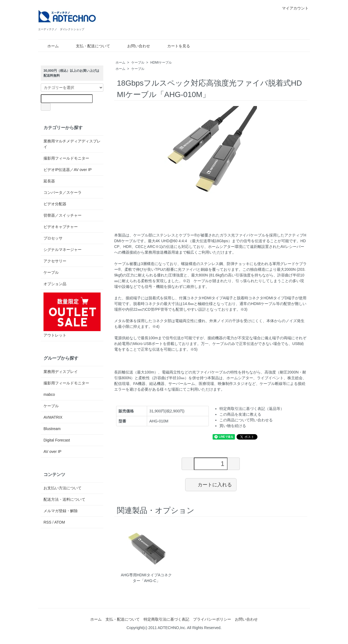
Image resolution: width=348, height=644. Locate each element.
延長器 (49, 181)
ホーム (49, 46)
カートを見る (175, 46)
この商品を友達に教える (240, 414)
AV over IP (52, 452)
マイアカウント (292, 8)
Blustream (52, 429)
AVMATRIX (53, 417)
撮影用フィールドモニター (66, 158)
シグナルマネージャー (63, 250)
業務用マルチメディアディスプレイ (72, 144)
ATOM (60, 522)
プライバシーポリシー (212, 619)
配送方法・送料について (64, 499)
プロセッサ (53, 238)
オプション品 (55, 284)
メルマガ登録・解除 (61, 511)
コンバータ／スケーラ (63, 192)
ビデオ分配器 (55, 204)
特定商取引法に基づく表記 (166, 619)
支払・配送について (89, 46)
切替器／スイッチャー (63, 215)
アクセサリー (55, 261)
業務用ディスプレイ (61, 372)
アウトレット (72, 315)
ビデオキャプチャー (61, 227)
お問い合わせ (135, 46)
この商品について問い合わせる (246, 420)
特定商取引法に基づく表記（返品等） (252, 409)
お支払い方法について (63, 488)
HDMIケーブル (161, 63)
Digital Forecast (57, 440)
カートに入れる (211, 484)
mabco (49, 394)
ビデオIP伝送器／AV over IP (68, 170)
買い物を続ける (233, 426)
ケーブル (138, 63)
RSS (47, 522)
